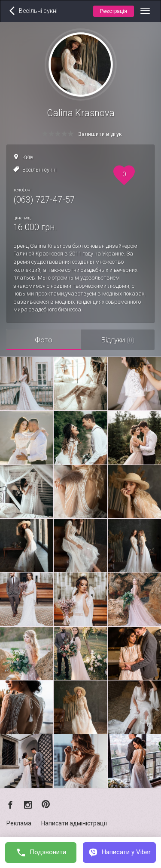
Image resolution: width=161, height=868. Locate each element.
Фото (44, 340)
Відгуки (118, 340)
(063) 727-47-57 (44, 200)
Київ (28, 157)
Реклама (19, 823)
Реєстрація (114, 11)
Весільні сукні (39, 170)
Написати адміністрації (74, 823)
